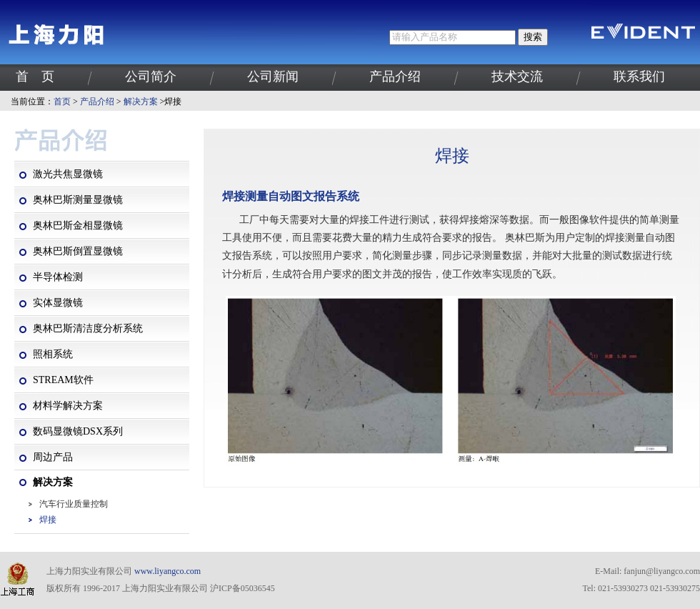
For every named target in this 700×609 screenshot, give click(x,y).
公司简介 (151, 76)
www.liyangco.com (167, 571)
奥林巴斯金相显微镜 (78, 226)
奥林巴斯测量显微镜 (78, 200)
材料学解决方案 (68, 406)
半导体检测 (58, 277)
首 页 (35, 76)
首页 (62, 101)
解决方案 (141, 101)
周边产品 (53, 457)
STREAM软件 (63, 380)
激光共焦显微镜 (68, 174)
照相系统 (53, 354)
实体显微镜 (58, 303)
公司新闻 (273, 76)
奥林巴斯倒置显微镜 (78, 251)
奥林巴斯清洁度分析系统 (88, 328)
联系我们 (639, 76)
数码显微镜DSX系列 (78, 431)
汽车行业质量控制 (74, 504)
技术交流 (517, 76)
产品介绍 (395, 76)
